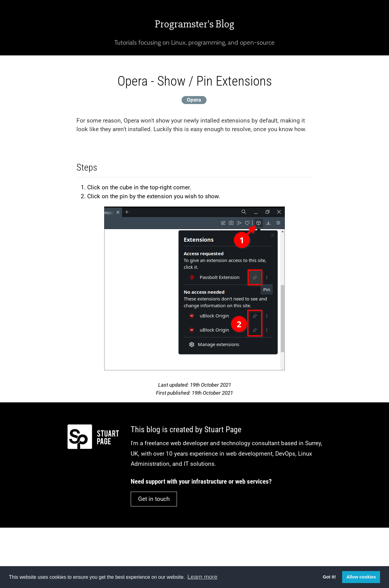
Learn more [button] (202, 577)
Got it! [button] (329, 577)
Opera (194, 100)
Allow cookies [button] (361, 577)
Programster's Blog (194, 24)
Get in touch (154, 499)
